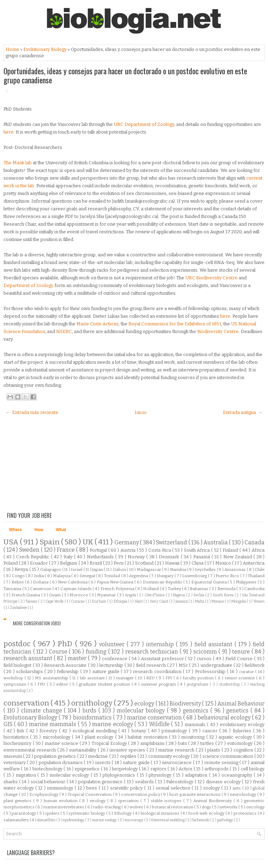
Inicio (141, 412)
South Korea (223, 595)
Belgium (69, 563)
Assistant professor (163, 659)
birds (90, 711)
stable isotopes (167, 801)
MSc (184, 665)
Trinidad (113, 576)
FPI (169, 678)
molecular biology (142, 711)
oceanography (238, 775)
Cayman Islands (76, 589)
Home (13, 49)
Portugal (99, 550)
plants (214, 750)
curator (247, 672)
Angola (131, 595)
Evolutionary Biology (46, 49)
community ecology (170, 756)
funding (97, 652)
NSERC (64, 331)
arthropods (217, 769)
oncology (255, 807)
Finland (231, 550)
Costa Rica (160, 550)
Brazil (96, 563)
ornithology (92, 703)
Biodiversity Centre (218, 331)
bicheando (201, 820)
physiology (161, 775)
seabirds (145, 782)
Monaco (218, 601)
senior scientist (241, 678)
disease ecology (224, 782)
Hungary (166, 576)
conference (115, 659)
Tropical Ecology (110, 743)
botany (140, 731)
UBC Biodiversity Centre (211, 278)
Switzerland (172, 542)
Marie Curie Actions (98, 324)
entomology (241, 743)
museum (13, 756)
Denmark (170, 557)
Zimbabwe (19, 608)
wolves (137, 807)
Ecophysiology (44, 794)
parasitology (24, 813)
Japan (98, 569)
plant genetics (18, 801)
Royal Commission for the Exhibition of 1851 (175, 324)
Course (59, 652)
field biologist (18, 665)
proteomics (245, 813)
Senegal (88, 576)
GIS (9, 724)
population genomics (101, 782)
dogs (207, 807)
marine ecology (113, 724)
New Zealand (239, 557)
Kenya (22, 569)
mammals (196, 724)
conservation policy (141, 794)
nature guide (107, 671)
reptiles (129, 756)
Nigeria (180, 595)
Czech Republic (33, 557)
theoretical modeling (168, 820)
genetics (238, 711)
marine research (177, 750)
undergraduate (217, 665)
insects (103, 763)
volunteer (113, 644)
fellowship (68, 671)
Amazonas (235, 569)
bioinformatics (93, 718)
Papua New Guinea (116, 582)
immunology (61, 788)
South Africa (198, 550)
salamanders (17, 820)
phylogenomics (120, 775)
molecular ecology (70, 775)
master (78, 658)
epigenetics (88, 769)
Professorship (211, 671)
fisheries (243, 731)
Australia (216, 542)
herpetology (125, 769)
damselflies (47, 820)
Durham (99, 601)
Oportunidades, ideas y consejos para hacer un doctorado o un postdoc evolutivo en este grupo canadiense (125, 75)
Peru (119, 563)
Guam (55, 595)
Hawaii (173, 563)
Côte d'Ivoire (155, 595)
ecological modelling (95, 731)
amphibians (153, 743)
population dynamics (61, 763)
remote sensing (222, 763)
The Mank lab (18, 163)
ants (237, 788)
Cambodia (254, 589)
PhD (66, 644)
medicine (98, 756)
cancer (211, 731)
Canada (255, 542)
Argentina (139, 576)
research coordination (158, 671)
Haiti (139, 601)
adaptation (197, 775)
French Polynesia (118, 589)
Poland (11, 563)
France (66, 550)
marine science (62, 743)
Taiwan (32, 601)
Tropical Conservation (90, 794)
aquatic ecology (236, 737)
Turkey (175, 589)
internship (161, 644)
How (39, 530)
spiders (53, 813)
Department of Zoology (28, 285)
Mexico (224, 563)
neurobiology (244, 794)
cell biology (253, 769)
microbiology (57, 737)
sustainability (83, 750)
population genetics (56, 756)
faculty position (199, 678)
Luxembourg (195, 576)
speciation (129, 801)
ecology (145, 704)
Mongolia (239, 601)
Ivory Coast (160, 601)
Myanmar (107, 595)
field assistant (214, 644)
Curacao (78, 601)
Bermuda (227, 589)
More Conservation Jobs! (37, 623)
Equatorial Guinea (209, 582)
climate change (43, 711)
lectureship (112, 665)
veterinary (15, 763)
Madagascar (149, 569)
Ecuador (39, 563)
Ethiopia (121, 601)
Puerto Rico (228, 576)
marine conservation (155, 718)
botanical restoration (173, 807)
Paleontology (180, 782)
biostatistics (17, 737)
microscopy (134, 820)
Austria (129, 550)
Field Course (240, 659)
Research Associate (66, 665)
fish (21, 731)
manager (126, 678)
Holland (151, 589)
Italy (69, 557)
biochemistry (18, 743)
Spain (50, 542)
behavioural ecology (225, 718)
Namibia (178, 569)
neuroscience (177, 763)
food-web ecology (207, 813)
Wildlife (160, 724)
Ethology (123, 813)
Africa (258, 550)
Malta (200, 601)
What (61, 530)
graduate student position (105, 684)
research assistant (29, 658)
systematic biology (87, 813)
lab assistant (93, 678)
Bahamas (200, 589)
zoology (212, 788)
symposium (16, 684)
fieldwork (255, 665)
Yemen (259, 601)
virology (98, 801)
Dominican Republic (163, 582)
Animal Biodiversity (213, 801)
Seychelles (206, 569)
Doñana (41, 582)
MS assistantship (52, 678)
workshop (14, 678)
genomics (197, 711)
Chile (260, 569)
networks (229, 807)
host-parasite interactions (195, 794)
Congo (19, 576)
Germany (127, 542)
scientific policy (127, 788)
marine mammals (53, 724)
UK (89, 542)
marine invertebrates (64, 807)
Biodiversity (186, 704)
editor (63, 684)
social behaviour (49, 782)
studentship (230, 684)
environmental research (30, 750)
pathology (225, 820)
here (9, 132)
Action (186, 769)
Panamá (202, 557)
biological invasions (161, 813)
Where (16, 530)
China (198, 563)
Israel (77, 569)
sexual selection (174, 788)
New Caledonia (73, 582)
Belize (18, 582)
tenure (242, 652)
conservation (27, 703)
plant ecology (100, 737)
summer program (159, 684)
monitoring (193, 737)
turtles (208, 743)
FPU (42, 684)
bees (92, 788)
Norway (137, 557)
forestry (49, 731)
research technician (152, 652)
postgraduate (198, 684)
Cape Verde (55, 601)
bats (183, 743)
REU (151, 678)
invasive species (128, 750)
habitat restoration (148, 737)
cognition (244, 750)
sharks (11, 782)
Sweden (30, 550)
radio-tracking (107, 807)
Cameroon (41, 589)
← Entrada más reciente (32, 412)
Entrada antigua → (243, 412)
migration (27, 775)
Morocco (79, 595)
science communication (228, 756)
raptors (159, 769)
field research (152, 665)
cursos (205, 659)
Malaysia (62, 576)
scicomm (206, 652)
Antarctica (254, 563)
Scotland (145, 563)
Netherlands (101, 557)
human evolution (61, 801)
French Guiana (26, 595)
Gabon (120, 569)
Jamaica (182, 601)
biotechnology (48, 769)
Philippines (247, 582)
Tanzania (13, 589)
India (39, 576)
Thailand (256, 576)
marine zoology (105, 820)
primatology (175, 731)
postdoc (18, 644)
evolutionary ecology (242, 724)
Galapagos (51, 569)
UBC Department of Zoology (144, 124)
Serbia (199, 595)
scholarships (30, 671)
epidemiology (74, 820)
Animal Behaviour (241, 704)
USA (12, 542)
